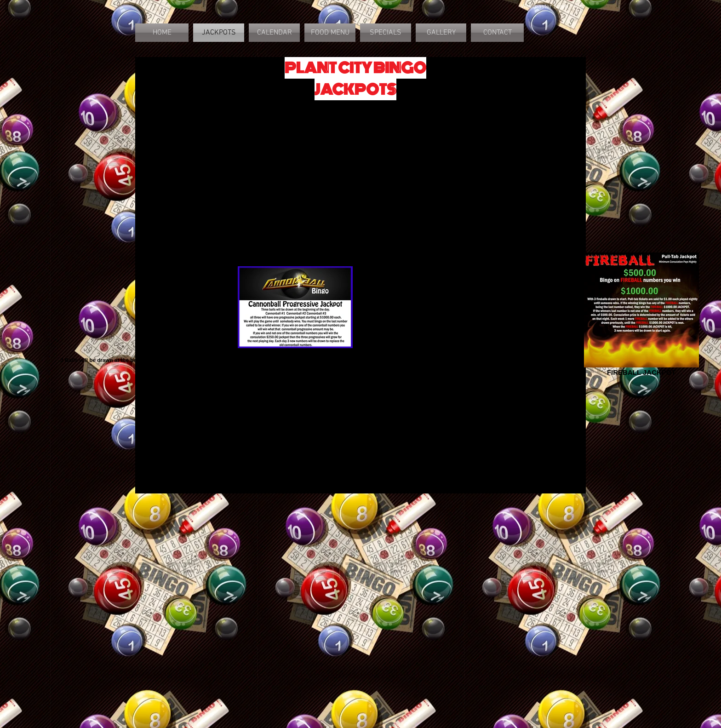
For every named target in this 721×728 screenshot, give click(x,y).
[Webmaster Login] (544, 7)
